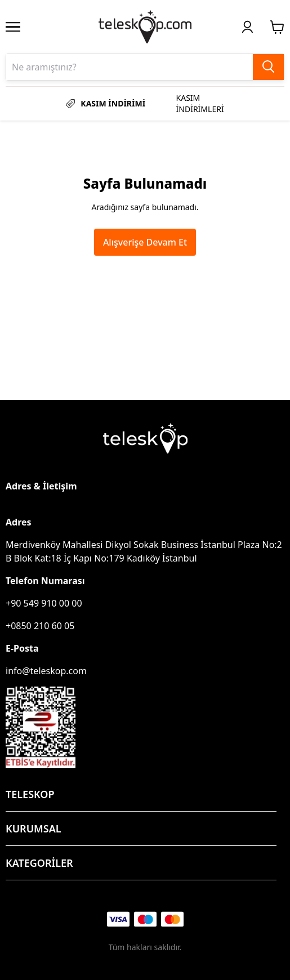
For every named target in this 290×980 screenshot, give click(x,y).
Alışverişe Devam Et (145, 242)
